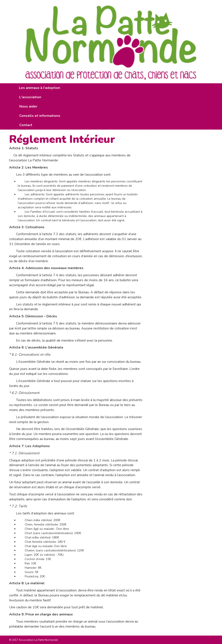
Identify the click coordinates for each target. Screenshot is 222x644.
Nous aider (28, 106)
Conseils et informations (40, 116)
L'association (30, 97)
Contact (26, 125)
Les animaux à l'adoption (39, 88)
